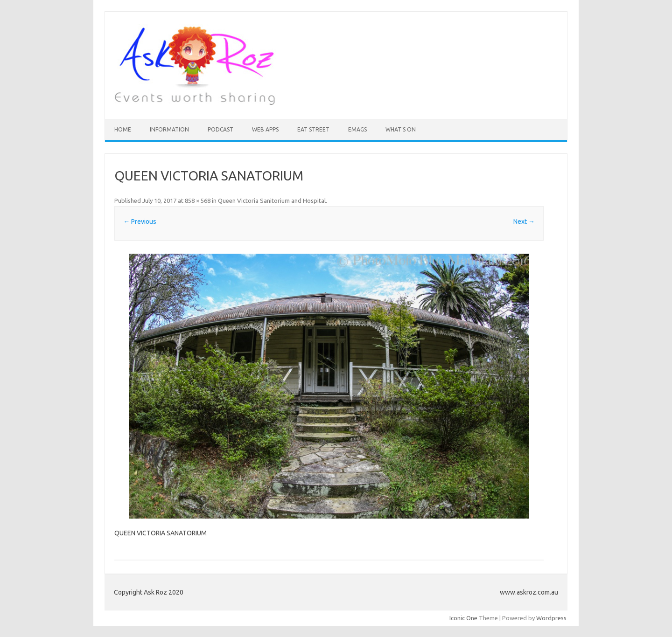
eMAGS (357, 129)
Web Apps (265, 129)
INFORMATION (169, 129)
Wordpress (551, 618)
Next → (524, 222)
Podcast (220, 129)
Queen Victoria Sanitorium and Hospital (272, 201)
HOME (123, 129)
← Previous (140, 222)
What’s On (401, 129)
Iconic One (463, 618)
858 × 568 (198, 201)
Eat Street (313, 129)
